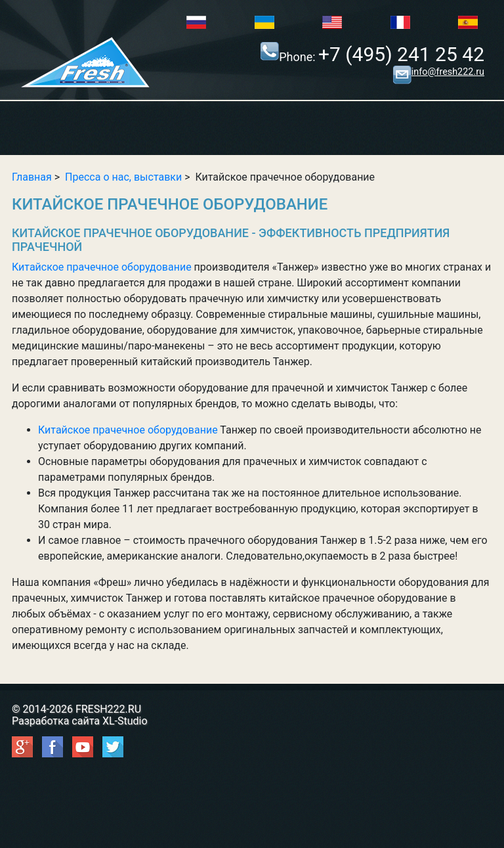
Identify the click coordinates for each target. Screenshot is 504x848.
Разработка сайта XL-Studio (80, 721)
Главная (32, 177)
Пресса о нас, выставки (123, 177)
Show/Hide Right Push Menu (252, 129)
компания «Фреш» (87, 582)
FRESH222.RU (108, 709)
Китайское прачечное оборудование (102, 267)
